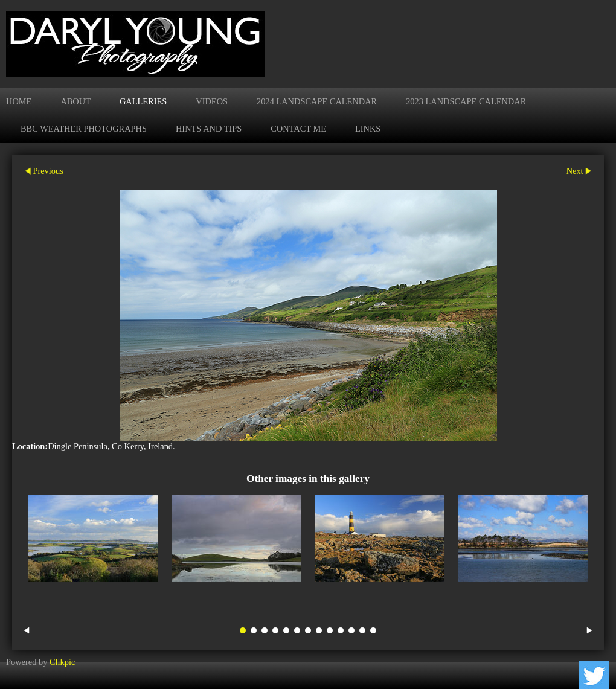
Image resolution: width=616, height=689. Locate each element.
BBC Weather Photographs (84, 129)
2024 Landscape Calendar (317, 101)
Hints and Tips (209, 129)
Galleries (143, 101)
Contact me (298, 129)
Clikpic (62, 662)
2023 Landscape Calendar (466, 101)
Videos (212, 101)
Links (368, 129)
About (75, 101)
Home (19, 101)
